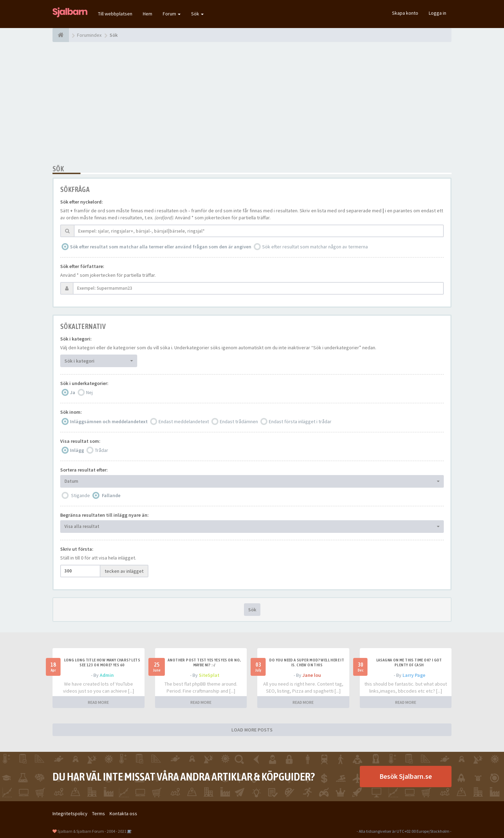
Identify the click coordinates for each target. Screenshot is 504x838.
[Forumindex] (61, 35)
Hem (148, 14)
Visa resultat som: (80, 441)
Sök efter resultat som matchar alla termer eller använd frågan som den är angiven (161, 247)
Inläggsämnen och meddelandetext (109, 421)
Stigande (80, 495)
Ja (73, 392)
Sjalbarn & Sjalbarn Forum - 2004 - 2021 (92, 831)
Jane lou (312, 675)
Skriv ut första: (77, 549)
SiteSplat (209, 675)
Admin (107, 675)
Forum (172, 14)
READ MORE (98, 702)
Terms (99, 813)
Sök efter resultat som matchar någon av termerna (315, 247)
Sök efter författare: (82, 266)
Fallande (111, 495)
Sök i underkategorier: (84, 383)
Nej (89, 392)
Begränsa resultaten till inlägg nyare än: (104, 515)
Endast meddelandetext (184, 421)
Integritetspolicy (70, 813)
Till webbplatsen (115, 14)
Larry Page (414, 675)
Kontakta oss (123, 813)
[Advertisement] (252, 103)
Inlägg (77, 450)
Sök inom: (71, 412)
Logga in (437, 13)
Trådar (101, 450)
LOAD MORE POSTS (252, 730)
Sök (197, 14)
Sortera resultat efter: (84, 470)
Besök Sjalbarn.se (406, 776)
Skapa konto (405, 13)
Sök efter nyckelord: (82, 202)
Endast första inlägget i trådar (300, 421)
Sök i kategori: (76, 339)
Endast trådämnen (239, 421)
